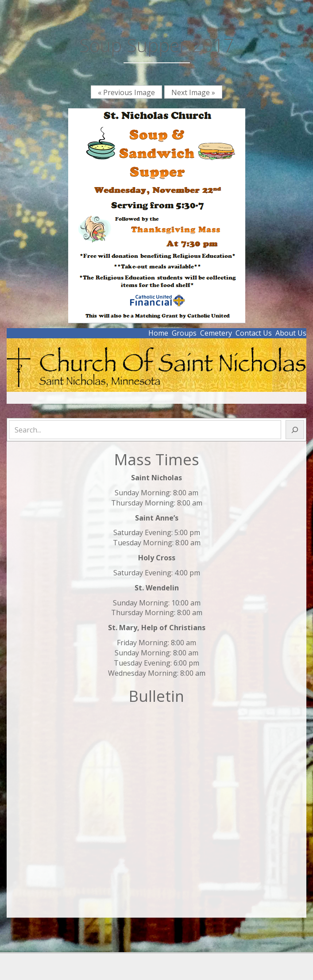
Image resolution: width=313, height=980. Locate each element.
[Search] (295, 430)
